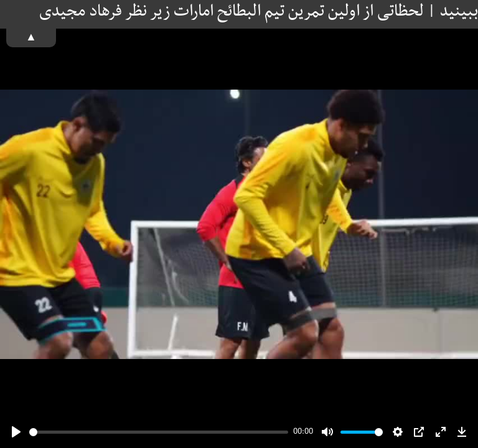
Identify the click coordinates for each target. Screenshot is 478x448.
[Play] (16, 432)
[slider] (159, 432)
